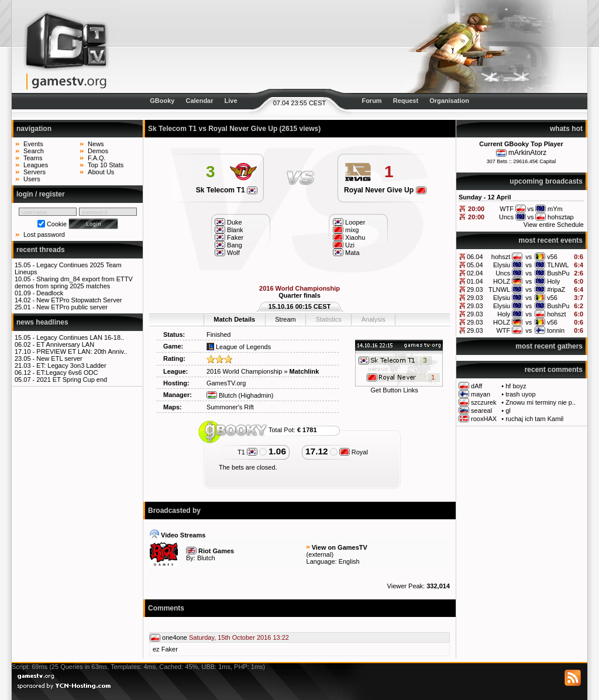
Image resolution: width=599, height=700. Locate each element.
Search (34, 151)
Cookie (57, 224)
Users (32, 179)
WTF (503, 330)
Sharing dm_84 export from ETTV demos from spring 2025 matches (74, 282)
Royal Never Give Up (385, 190)
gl (508, 411)
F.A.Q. (97, 158)
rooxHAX (484, 419)
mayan (481, 394)
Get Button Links (395, 390)
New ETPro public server (72, 307)
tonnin (556, 330)
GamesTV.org (226, 383)
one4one (175, 637)
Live (231, 101)
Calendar (199, 101)
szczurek (483, 402)
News (96, 144)
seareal (481, 411)
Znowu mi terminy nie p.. (541, 402)
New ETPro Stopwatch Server (79, 300)
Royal (354, 452)
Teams (33, 158)
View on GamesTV (340, 547)
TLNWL (558, 265)
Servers (35, 172)
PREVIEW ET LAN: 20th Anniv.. (82, 351)
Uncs (503, 273)
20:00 (476, 209)
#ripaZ (556, 289)
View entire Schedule (554, 225)
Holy (553, 281)
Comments (166, 608)
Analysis (373, 319)
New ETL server (59, 358)
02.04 (475, 273)
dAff (476, 386)
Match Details (234, 319)
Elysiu (502, 265)
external (320, 554)
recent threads (41, 250)
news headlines (42, 322)
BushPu (558, 273)
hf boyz (516, 386)
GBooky (162, 101)
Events (33, 144)
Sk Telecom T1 (227, 190)
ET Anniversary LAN (65, 344)
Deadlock (50, 293)
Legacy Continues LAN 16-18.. (80, 337)
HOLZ (502, 281)
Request (406, 101)
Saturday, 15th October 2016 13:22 (239, 637)
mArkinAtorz (527, 153)
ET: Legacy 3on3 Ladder (71, 365)
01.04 (475, 281)
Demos (98, 151)
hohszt (501, 257)
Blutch (222, 395)
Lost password (44, 235)
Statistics (329, 319)
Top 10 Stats (106, 165)
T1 (247, 452)
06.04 (475, 257)
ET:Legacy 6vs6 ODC (67, 373)
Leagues (36, 165)
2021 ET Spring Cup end (72, 380)
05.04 (475, 265)
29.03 (475, 289)
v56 (552, 257)
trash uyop (520, 394)
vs (529, 257)
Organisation (449, 101)
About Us (101, 172)
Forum (371, 101)
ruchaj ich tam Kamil (534, 419)
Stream (285, 319)
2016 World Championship (244, 371)
